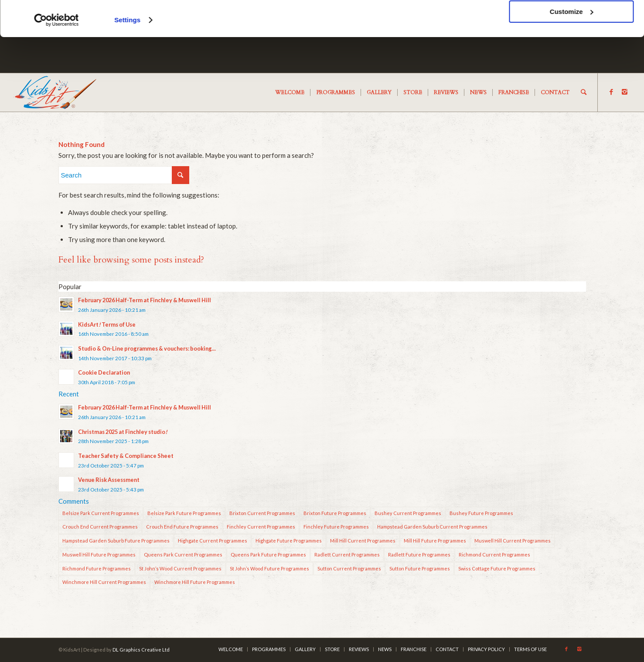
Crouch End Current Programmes (100, 527)
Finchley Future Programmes (336, 527)
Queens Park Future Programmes (268, 555)
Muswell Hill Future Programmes (99, 555)
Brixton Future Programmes (335, 513)
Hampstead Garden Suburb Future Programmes (116, 541)
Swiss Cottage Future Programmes (497, 568)
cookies (152, 32)
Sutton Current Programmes (349, 568)
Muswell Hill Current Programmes (513, 541)
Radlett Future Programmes (419, 555)
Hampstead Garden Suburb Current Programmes (432, 527)
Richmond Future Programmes (97, 568)
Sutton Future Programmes (420, 568)
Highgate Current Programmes (213, 541)
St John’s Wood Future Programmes (269, 568)
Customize (572, 47)
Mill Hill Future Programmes (435, 541)
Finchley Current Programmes (261, 527)
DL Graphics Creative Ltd (141, 650)
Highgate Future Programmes (289, 541)
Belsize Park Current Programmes (101, 513)
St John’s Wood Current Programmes (180, 568)
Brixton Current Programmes (262, 513)
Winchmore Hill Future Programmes (195, 582)
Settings (127, 56)
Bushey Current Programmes (408, 513)
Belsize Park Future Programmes (184, 513)
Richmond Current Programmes (494, 555)
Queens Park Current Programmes (183, 555)
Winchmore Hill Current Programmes (104, 582)
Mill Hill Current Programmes (363, 541)
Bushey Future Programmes (481, 513)
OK (571, 22)
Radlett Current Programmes (347, 555)
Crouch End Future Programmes (182, 527)
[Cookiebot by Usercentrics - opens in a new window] (56, 56)
